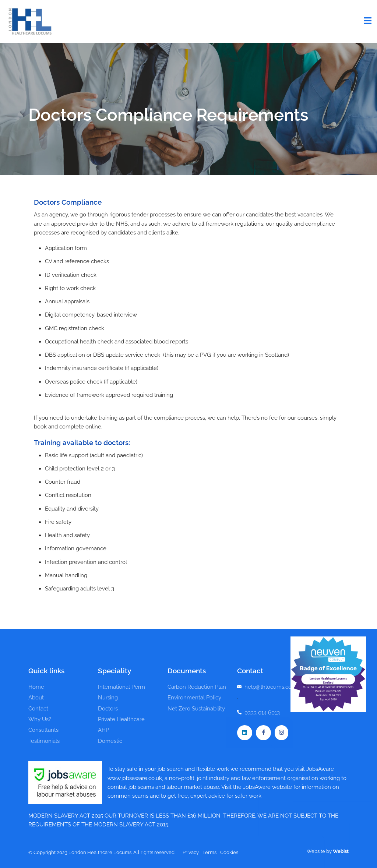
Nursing (108, 698)
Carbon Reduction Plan (197, 687)
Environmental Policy (194, 698)
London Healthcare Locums (29, 21)
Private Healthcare (121, 719)
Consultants (43, 730)
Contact (38, 709)
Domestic (110, 741)
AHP (103, 730)
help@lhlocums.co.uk (272, 687)
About (36, 698)
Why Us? (40, 719)
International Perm (121, 687)
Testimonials (44, 741)
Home (36, 687)
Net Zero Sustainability (196, 709)
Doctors (108, 709)
